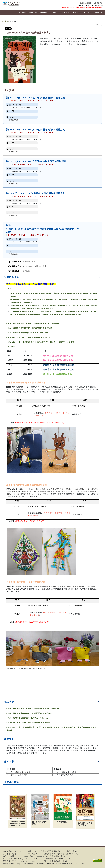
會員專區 (22, 12)
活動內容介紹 (12, 277)
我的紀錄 (98, 12)
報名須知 (9, 739)
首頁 (7, 21)
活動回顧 (66, 12)
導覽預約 (77, 12)
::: (3, 21)
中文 (98, 24)
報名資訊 (9, 702)
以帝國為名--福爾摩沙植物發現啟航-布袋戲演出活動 (18, 823)
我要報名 (44, 12)
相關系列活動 (12, 782)
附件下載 (9, 762)
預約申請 (87, 12)
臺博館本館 (13, 120)
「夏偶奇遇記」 (61, 822)
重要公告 (33, 12)
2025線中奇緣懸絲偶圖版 (17, 775)
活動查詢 (55, 12)
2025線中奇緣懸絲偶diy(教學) (19, 772)
